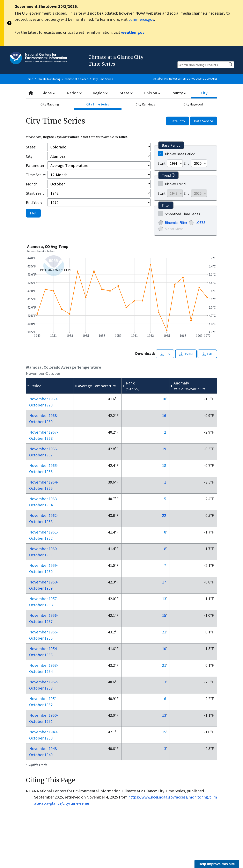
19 (164, 449)
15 (164, 615)
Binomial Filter (176, 223)
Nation (74, 93)
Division (152, 93)
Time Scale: (36, 175)
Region (100, 93)
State (126, 93)
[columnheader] (50, 386)
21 (164, 632)
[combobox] (121, 93)
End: (187, 163)
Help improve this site (217, 864)
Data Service (203, 121)
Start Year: (35, 193)
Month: (32, 184)
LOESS (200, 223)
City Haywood (193, 104)
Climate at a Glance (76, 79)
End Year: (34, 202)
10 (164, 399)
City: (30, 156)
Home (30, 79)
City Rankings (145, 104)
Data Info (178, 121)
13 (164, 599)
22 (164, 515)
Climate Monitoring (49, 79)
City (204, 93)
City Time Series (103, 79)
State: (31, 147)
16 (164, 415)
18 (164, 465)
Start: (162, 163)
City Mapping (50, 104)
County (178, 93)
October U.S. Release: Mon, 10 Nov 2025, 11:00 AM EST (186, 79)
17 (164, 582)
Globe (49, 93)
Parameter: (36, 165)
